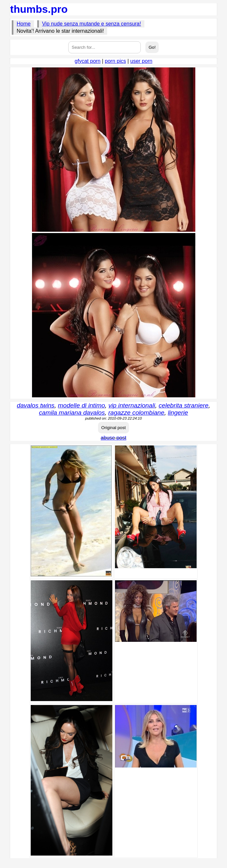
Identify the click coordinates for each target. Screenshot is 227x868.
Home (24, 24)
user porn (141, 61)
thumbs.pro (39, 9)
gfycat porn (88, 61)
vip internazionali (132, 405)
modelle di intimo (81, 405)
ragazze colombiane (136, 413)
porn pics (115, 61)
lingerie (178, 413)
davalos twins (36, 405)
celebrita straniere (184, 405)
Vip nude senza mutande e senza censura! (92, 24)
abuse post (113, 438)
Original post (113, 428)
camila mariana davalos (72, 413)
